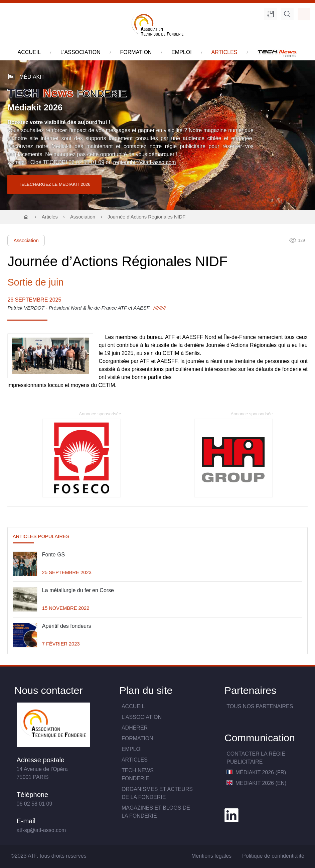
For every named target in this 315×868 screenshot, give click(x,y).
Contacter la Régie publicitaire (256, 758)
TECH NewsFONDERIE (138, 774)
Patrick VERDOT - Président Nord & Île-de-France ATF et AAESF (78, 308)
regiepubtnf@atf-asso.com (145, 162)
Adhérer (135, 728)
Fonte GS (53, 555)
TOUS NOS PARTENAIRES (260, 706)
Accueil (133, 706)
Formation (137, 738)
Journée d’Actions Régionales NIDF (146, 217)
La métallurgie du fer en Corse (78, 590)
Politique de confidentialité (273, 856)
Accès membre (304, 14)
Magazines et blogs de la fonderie (156, 812)
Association (83, 217)
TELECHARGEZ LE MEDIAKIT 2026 (55, 184)
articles (224, 52)
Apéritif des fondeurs (67, 626)
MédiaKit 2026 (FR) (256, 772)
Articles (50, 217)
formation (136, 52)
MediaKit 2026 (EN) (256, 783)
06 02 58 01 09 (86, 162)
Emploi (132, 749)
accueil (29, 52)
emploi (181, 52)
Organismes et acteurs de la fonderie (157, 793)
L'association (142, 717)
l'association (81, 52)
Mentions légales (211, 856)
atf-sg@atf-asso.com (41, 830)
